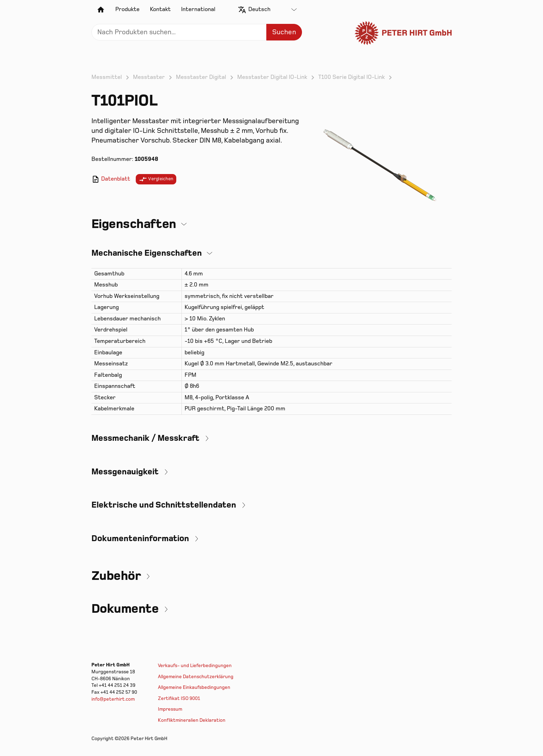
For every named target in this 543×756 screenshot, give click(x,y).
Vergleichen (156, 179)
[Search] (197, 32)
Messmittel (107, 77)
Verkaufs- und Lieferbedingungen (195, 666)
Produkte (127, 9)
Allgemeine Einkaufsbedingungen (194, 687)
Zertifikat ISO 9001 (179, 698)
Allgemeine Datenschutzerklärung (196, 677)
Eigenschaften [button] (134, 224)
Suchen (284, 32)
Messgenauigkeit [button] (125, 472)
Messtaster (149, 77)
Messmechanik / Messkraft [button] (145, 438)
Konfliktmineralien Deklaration (192, 720)
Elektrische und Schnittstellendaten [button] (164, 505)
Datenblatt (111, 179)
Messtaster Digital (201, 77)
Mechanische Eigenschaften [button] (147, 253)
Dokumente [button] (125, 609)
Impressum (170, 709)
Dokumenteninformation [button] (140, 539)
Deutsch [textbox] (259, 9)
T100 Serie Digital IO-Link (351, 77)
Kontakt (160, 9)
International (198, 9)
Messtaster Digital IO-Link (272, 77)
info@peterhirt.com (113, 699)
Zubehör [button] (116, 576)
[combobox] (273, 10)
